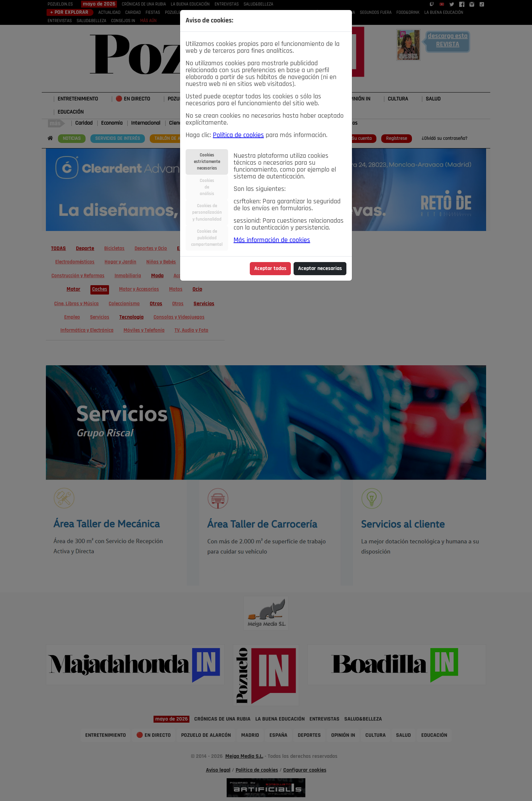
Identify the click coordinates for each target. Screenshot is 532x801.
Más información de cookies (272, 240)
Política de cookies (238, 135)
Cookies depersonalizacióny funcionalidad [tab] (207, 213)
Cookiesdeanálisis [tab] (207, 187)
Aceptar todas (270, 269)
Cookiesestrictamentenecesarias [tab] (207, 162)
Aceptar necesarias (320, 269)
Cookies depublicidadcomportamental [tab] (207, 238)
